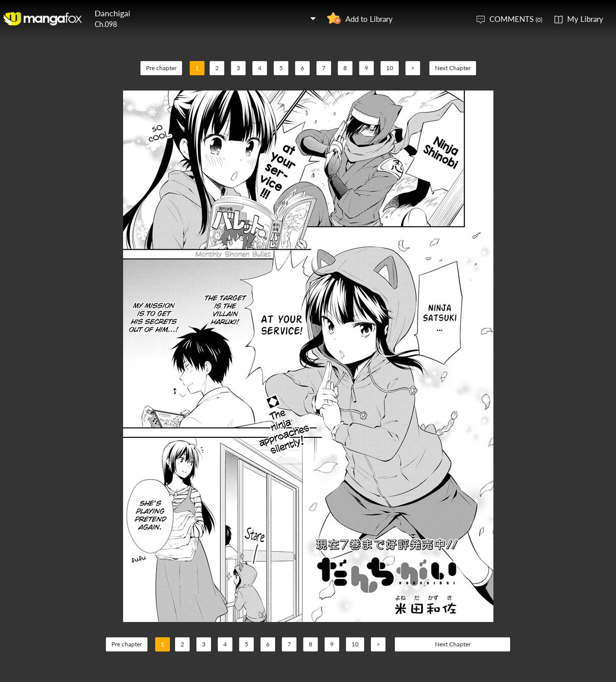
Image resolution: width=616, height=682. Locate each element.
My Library (585, 19)
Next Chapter (453, 68)
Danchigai (112, 13)
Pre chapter (161, 68)
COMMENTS (516, 19)
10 (390, 68)
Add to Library (369, 19)
